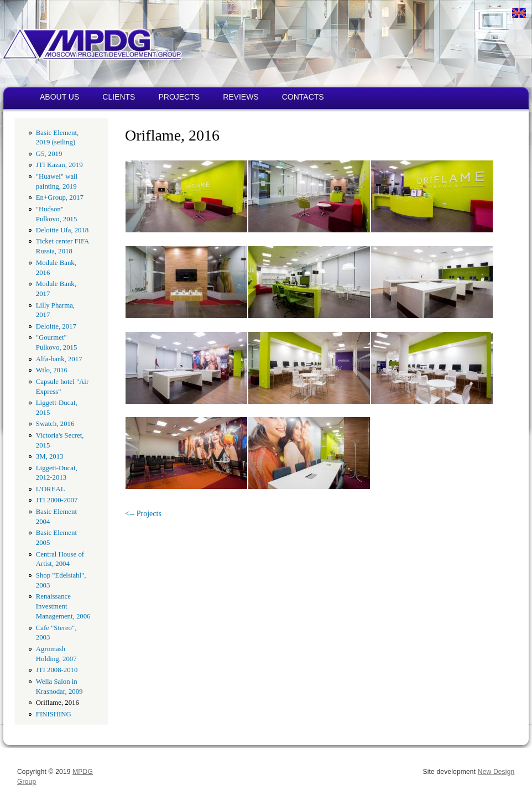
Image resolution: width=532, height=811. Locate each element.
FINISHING (54, 714)
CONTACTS (303, 97)
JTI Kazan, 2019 (59, 165)
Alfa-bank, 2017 (59, 359)
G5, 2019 (49, 154)
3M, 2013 (50, 456)
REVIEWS (241, 97)
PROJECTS (179, 97)
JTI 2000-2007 (57, 500)
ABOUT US (59, 97)
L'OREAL (51, 489)
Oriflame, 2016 (58, 703)
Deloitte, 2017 (56, 326)
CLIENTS (119, 97)
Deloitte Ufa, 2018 (62, 230)
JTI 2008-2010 (57, 670)
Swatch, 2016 (55, 424)
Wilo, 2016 (52, 370)
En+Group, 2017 (60, 197)
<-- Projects (143, 514)
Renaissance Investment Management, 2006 (63, 606)
